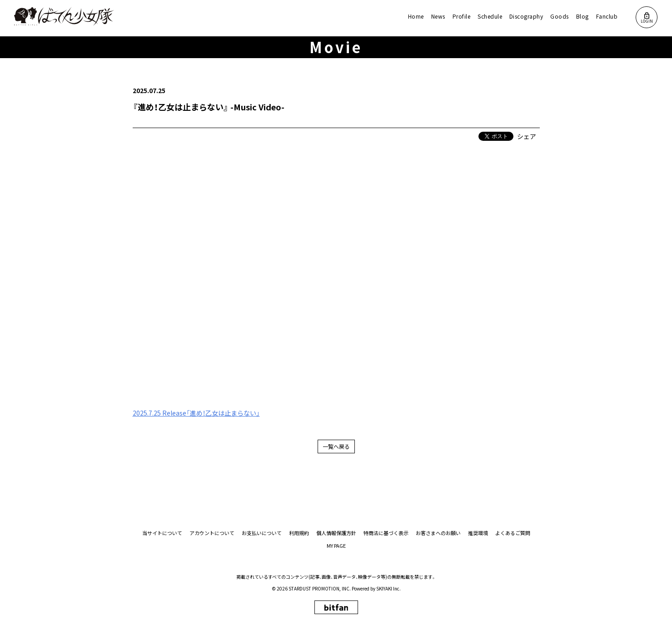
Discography (526, 16)
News (438, 16)
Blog (582, 16)
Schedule (490, 16)
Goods (559, 16)
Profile (461, 16)
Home (416, 16)
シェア (527, 136)
